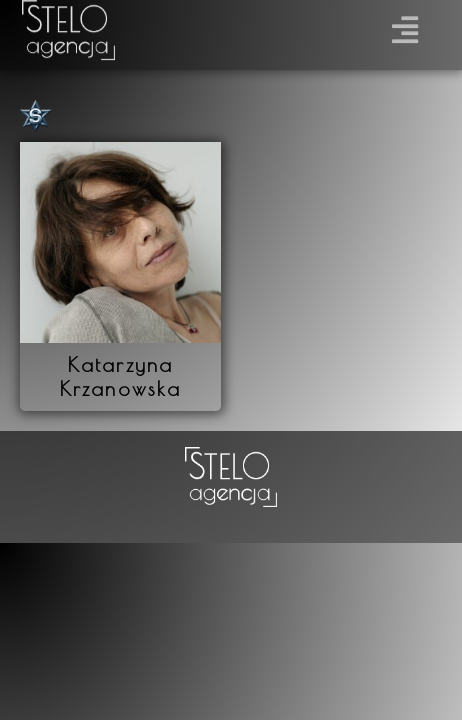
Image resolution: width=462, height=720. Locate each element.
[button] (405, 25)
